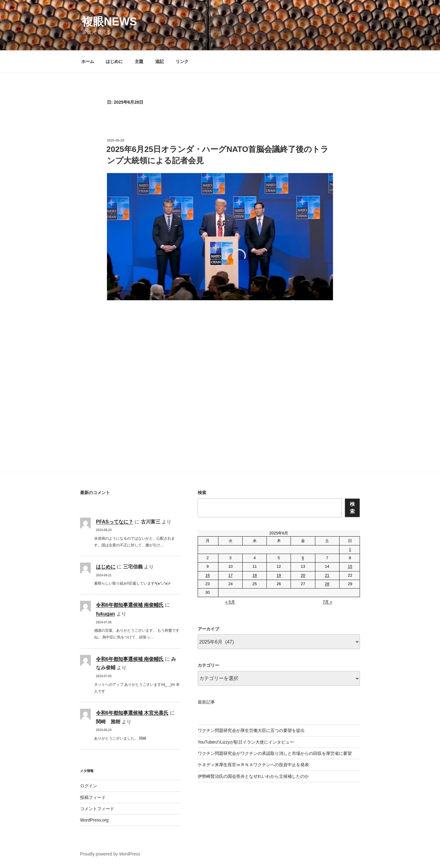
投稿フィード (93, 797)
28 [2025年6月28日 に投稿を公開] (327, 584)
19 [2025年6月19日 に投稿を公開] (279, 575)
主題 (139, 61)
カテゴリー (208, 665)
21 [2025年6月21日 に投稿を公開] (327, 575)
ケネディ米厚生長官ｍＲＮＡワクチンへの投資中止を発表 (253, 765)
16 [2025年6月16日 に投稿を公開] (207, 575)
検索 (202, 493)
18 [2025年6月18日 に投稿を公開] (255, 575)
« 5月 (230, 602)
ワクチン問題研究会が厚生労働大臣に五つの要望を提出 (251, 730)
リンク (182, 61)
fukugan (105, 614)
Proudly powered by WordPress (110, 854)
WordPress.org (94, 820)
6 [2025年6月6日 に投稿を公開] (303, 558)
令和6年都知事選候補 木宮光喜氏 (132, 713)
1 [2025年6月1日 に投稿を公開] (350, 549)
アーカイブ (208, 629)
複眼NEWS (109, 22)
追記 (159, 61)
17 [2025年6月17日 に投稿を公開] (230, 575)
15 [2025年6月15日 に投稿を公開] (350, 566)
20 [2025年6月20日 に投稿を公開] (303, 575)
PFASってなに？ (115, 522)
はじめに (114, 61)
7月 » (327, 602)
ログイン (89, 786)
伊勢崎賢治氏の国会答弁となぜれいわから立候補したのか (253, 776)
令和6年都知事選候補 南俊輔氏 (130, 605)
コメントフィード (97, 809)
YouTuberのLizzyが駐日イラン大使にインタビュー (246, 742)
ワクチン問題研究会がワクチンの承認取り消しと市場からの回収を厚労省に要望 (275, 753)
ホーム (88, 61)
